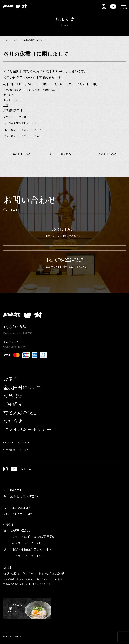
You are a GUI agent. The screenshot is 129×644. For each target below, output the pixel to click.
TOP (5, 40)
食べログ (8, 95)
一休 (6, 105)
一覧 (60, 154)
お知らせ (15, 40)
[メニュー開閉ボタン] (123, 6)
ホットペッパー (12, 100)
